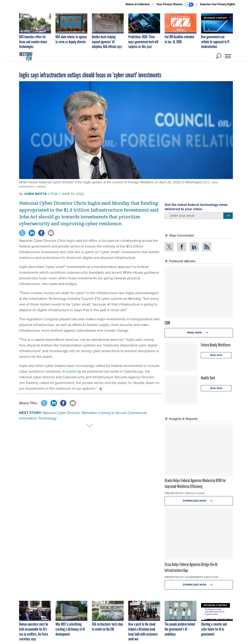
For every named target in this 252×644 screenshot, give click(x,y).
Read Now (199, 333)
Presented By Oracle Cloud (185, 493)
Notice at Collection (138, 4)
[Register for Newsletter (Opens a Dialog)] (228, 216)
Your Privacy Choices (175, 5)
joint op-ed (78, 371)
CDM (167, 323)
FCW (54, 194)
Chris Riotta (35, 194)
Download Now (199, 501)
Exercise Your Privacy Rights (218, 4)
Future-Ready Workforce (216, 345)
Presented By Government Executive (192, 577)
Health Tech (208, 378)
